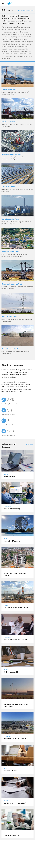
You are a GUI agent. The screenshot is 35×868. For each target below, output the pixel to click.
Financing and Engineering (26, 11)
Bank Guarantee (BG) (11, 672)
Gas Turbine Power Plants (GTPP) (16, 608)
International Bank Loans (12, 771)
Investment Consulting (12, 509)
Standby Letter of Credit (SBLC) (15, 803)
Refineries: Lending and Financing (16, 739)
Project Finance (9, 476)
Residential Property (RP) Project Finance (16, 574)
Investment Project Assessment (15, 640)
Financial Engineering (11, 835)
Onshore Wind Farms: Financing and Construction (16, 705)
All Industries (30, 445)
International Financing (12, 541)
